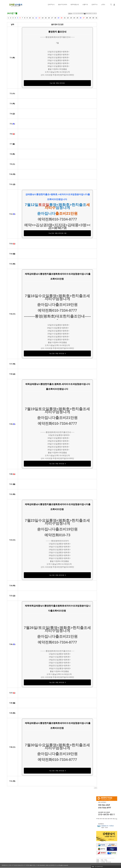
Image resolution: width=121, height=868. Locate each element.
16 (49, 18)
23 (71, 18)
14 (43, 18)
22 (68, 18)
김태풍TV (95, 5)
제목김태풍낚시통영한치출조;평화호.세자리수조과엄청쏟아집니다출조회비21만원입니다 (57, 387)
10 (30, 18)
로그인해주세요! (99, 867)
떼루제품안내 (75, 5)
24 (74, 18)
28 (87, 18)
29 (90, 18)
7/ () (12, 58)
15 (46, 18)
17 (52, 18)
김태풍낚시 (51, 5)
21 (65, 18)
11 (33, 18)
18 (55, 18)
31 (96, 18)
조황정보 (85, 5)
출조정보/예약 (63, 5)
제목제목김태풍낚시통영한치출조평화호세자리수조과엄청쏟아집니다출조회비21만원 (57, 608)
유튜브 (103, 5)
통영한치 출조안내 (57, 32)
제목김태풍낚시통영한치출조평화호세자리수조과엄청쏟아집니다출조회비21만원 (57, 276)
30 (93, 18)
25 (77, 18)
